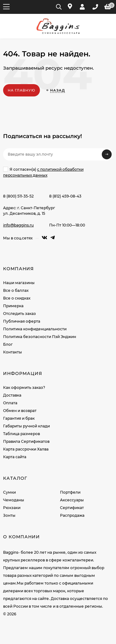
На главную (21, 90)
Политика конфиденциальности (35, 329)
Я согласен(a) (43, 172)
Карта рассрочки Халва (26, 449)
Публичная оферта (22, 321)
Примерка (13, 306)
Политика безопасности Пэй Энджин (40, 337)
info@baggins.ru (18, 225)
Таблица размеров (21, 434)
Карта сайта (15, 457)
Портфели (70, 492)
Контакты (13, 352)
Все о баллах (16, 290)
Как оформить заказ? (24, 387)
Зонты (9, 515)
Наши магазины (19, 283)
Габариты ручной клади (26, 426)
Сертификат (72, 508)
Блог (8, 344)
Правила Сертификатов (26, 441)
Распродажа (72, 515)
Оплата (10, 403)
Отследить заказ (19, 314)
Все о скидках (17, 298)
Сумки (9, 492)
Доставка (12, 395)
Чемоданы (14, 500)
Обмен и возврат (20, 411)
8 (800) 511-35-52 (18, 196)
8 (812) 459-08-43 (65, 196)
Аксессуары (72, 500)
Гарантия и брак (19, 418)
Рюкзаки (12, 508)
